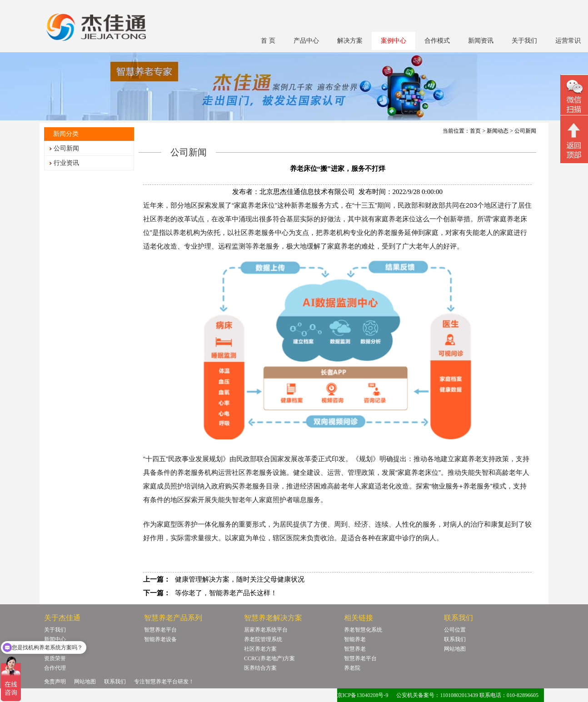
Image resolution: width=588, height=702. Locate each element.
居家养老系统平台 (266, 630)
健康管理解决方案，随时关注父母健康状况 (240, 579)
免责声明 (55, 682)
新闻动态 (498, 131)
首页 (475, 131)
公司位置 (455, 630)
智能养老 (355, 639)
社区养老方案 (260, 649)
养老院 (352, 668)
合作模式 (437, 41)
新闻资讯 (481, 41)
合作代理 (55, 668)
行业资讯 (66, 163)
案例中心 (394, 41)
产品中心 (306, 41)
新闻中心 (55, 639)
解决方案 (350, 41)
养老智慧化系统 (363, 630)
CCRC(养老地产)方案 (269, 658)
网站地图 (455, 649)
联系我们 (455, 639)
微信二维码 (574, 96)
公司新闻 (66, 148)
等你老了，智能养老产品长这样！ (226, 593)
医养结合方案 (260, 668)
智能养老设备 (160, 639)
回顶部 (574, 140)
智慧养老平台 (160, 630)
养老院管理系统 (263, 639)
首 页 (268, 41)
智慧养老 (355, 649)
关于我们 (524, 41)
